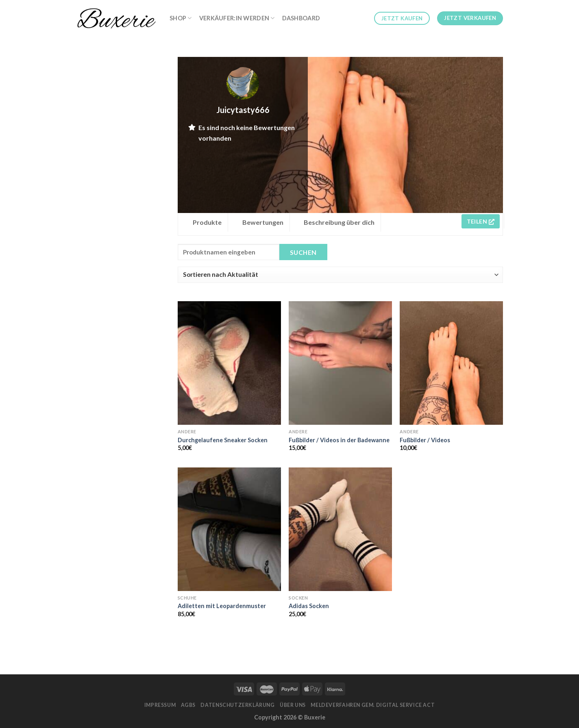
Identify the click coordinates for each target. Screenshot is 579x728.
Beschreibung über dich (339, 222)
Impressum (160, 705)
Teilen (481, 221)
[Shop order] (340, 275)
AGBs (188, 705)
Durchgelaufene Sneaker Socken (223, 440)
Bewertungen (263, 222)
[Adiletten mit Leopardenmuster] (229, 529)
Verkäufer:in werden (237, 18)
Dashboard (301, 18)
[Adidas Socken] (340, 529)
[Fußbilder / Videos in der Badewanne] (340, 363)
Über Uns (293, 705)
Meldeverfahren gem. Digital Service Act (373, 705)
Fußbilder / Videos (425, 440)
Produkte (207, 222)
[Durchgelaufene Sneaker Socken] (229, 363)
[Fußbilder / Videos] (451, 363)
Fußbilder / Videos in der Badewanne (339, 440)
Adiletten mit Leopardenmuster (222, 606)
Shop (181, 18)
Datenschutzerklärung (237, 705)
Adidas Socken (309, 606)
